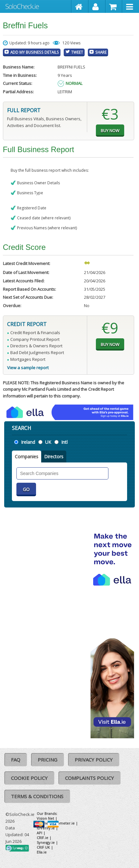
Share (101, 52)
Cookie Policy (29, 778)
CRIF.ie (42, 838)
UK (48, 442)
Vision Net (45, 818)
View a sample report (28, 368)
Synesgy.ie (46, 842)
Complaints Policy (89, 778)
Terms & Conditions (37, 796)
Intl (64, 442)
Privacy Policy (94, 760)
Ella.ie (42, 852)
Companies (27, 457)
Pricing (47, 760)
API (39, 833)
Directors (54, 457)
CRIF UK (43, 847)
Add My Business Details (35, 52)
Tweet (77, 52)
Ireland (28, 442)
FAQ (16, 760)
